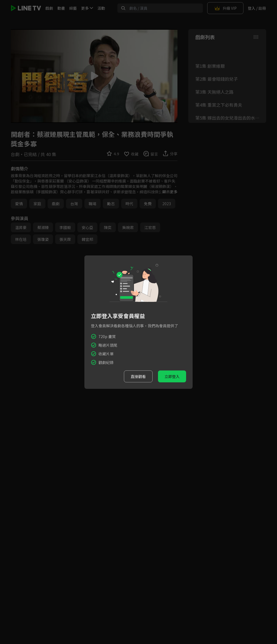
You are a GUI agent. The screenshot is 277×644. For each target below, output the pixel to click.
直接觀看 (138, 376)
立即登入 (172, 376)
